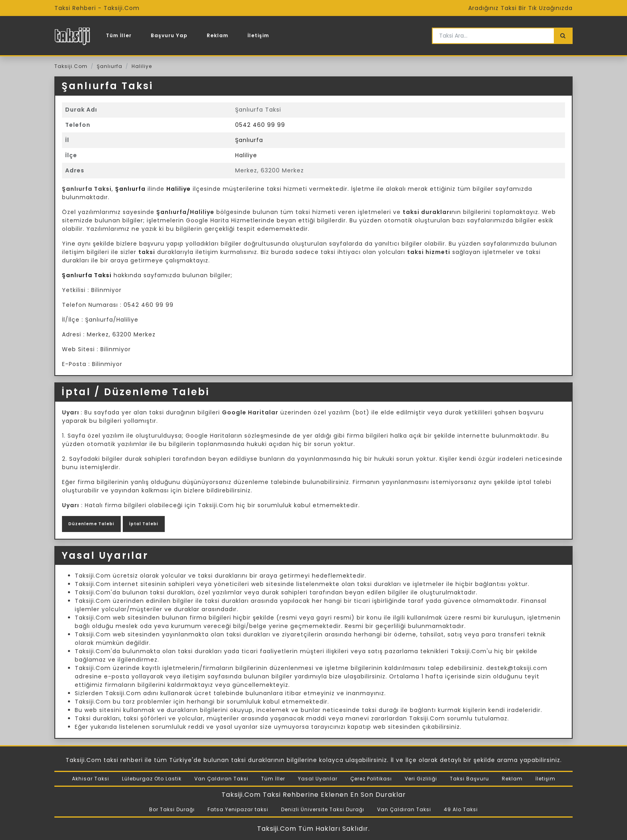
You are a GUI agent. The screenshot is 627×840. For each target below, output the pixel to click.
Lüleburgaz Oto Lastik (152, 779)
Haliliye (142, 66)
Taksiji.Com (71, 66)
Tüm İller (119, 35)
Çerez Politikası (371, 779)
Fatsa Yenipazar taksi (238, 809)
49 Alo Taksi (461, 809)
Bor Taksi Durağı (172, 809)
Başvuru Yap (169, 35)
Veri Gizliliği (421, 779)
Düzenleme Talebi (91, 524)
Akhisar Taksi (91, 779)
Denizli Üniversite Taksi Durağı (323, 809)
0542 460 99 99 (260, 125)
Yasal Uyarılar (318, 779)
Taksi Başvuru (469, 779)
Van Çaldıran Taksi (221, 779)
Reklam (218, 35)
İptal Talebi (144, 524)
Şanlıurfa (110, 66)
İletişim (258, 35)
